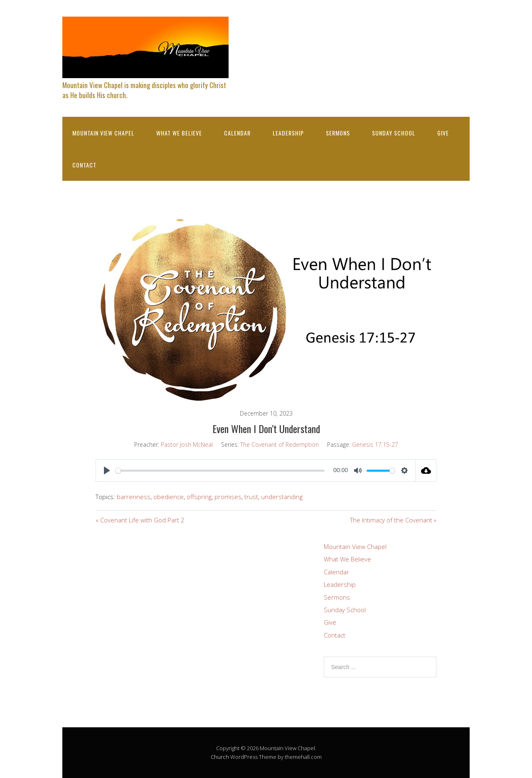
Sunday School (394, 133)
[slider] (220, 471)
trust (251, 497)
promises (228, 497)
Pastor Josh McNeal (187, 444)
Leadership (288, 133)
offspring (199, 497)
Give (443, 133)
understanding (282, 497)
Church (220, 757)
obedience (169, 497)
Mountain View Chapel (103, 133)
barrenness (134, 497)
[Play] (107, 470)
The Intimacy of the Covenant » (393, 520)
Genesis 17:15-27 (375, 444)
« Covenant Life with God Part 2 (140, 520)
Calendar (237, 133)
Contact (84, 165)
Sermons (338, 133)
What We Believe (179, 133)
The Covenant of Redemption (280, 444)
